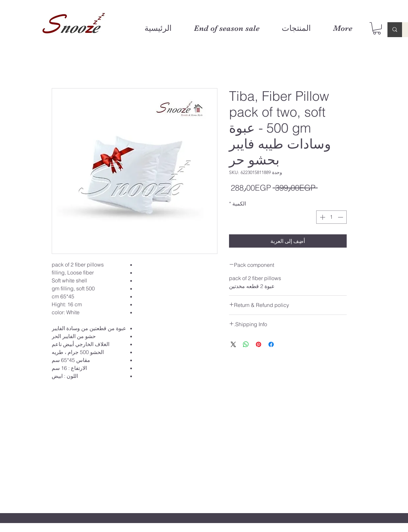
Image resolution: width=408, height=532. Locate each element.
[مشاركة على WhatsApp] (246, 344)
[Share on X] (233, 344)
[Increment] (322, 217)
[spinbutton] (331, 217)
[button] (377, 28)
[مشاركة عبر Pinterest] (259, 344)
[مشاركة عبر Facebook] (271, 344)
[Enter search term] (395, 30)
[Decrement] (341, 217)
